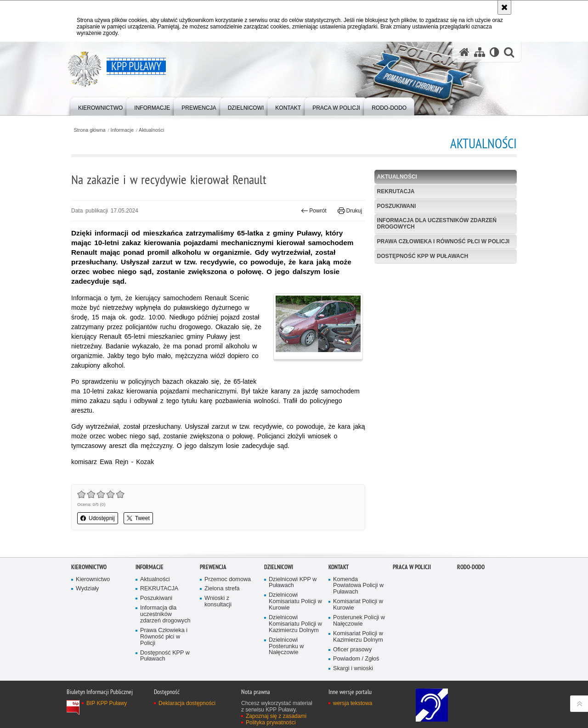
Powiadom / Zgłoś (356, 659)
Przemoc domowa (228, 580)
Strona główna (89, 130)
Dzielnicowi (279, 567)
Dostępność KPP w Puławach (423, 256)
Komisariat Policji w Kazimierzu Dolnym (358, 637)
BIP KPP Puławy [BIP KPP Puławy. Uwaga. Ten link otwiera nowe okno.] (107, 703)
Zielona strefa (222, 589)
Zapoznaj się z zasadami (276, 716)
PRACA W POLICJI (412, 567)
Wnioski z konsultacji (218, 602)
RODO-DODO (471, 567)
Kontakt (339, 567)
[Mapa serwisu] (480, 52)
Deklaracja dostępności (187, 703)
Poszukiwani (397, 206)
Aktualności (151, 130)
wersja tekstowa (353, 703)
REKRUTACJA (396, 191)
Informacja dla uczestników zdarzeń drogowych (437, 223)
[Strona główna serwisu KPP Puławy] (464, 52)
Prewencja (213, 567)
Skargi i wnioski (353, 669)
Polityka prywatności (271, 722)
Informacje (122, 130)
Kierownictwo (89, 567)
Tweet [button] (138, 518)
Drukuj (350, 211)
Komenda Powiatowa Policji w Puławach (358, 586)
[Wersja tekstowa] (495, 52)
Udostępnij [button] (98, 518)
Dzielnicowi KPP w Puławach (293, 583)
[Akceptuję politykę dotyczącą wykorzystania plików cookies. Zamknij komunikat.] (504, 7)
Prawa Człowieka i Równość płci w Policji (443, 241)
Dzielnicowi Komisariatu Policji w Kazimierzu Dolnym (295, 624)
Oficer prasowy (352, 650)
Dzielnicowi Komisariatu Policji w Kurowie (295, 602)
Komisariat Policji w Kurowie (358, 605)
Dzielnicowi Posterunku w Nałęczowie (286, 647)
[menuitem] (100, 106)
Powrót (314, 211)
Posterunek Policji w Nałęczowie (359, 621)
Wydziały (87, 589)
